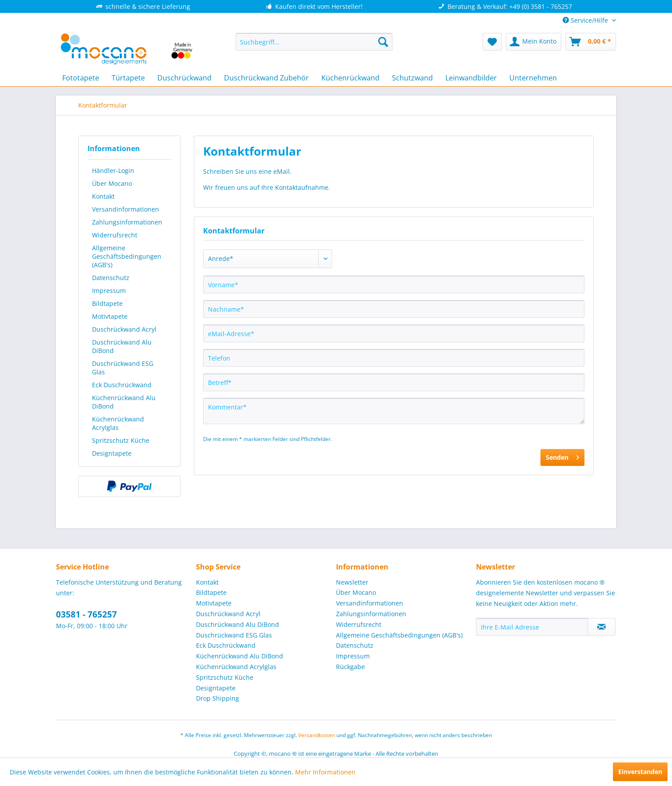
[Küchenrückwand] (350, 78)
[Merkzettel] (492, 42)
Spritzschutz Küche (121, 440)
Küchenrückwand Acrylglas (118, 423)
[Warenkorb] (591, 42)
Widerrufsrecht (115, 235)
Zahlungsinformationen (127, 222)
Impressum (109, 291)
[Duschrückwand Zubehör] (266, 78)
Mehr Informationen (325, 772)
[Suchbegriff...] (314, 42)
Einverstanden (640, 772)
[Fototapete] (81, 78)
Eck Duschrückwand (122, 385)
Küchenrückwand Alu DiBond (124, 402)
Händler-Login (113, 170)
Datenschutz (111, 278)
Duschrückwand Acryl (124, 329)
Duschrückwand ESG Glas (123, 368)
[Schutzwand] (412, 78)
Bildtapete (107, 303)
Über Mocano (112, 183)
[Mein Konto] (534, 42)
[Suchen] (383, 42)
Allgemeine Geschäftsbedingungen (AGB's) (127, 256)
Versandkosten (317, 735)
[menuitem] (314, 42)
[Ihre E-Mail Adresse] (532, 627)
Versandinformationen (126, 209)
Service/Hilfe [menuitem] (586, 20)
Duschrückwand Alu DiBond (122, 346)
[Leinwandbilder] (471, 78)
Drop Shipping (218, 698)
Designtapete (112, 453)
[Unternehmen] (533, 78)
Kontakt (103, 196)
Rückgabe (350, 667)
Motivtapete (110, 316)
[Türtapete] (128, 78)
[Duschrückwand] (184, 78)
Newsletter (352, 582)
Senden (562, 456)
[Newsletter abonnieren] (602, 627)
